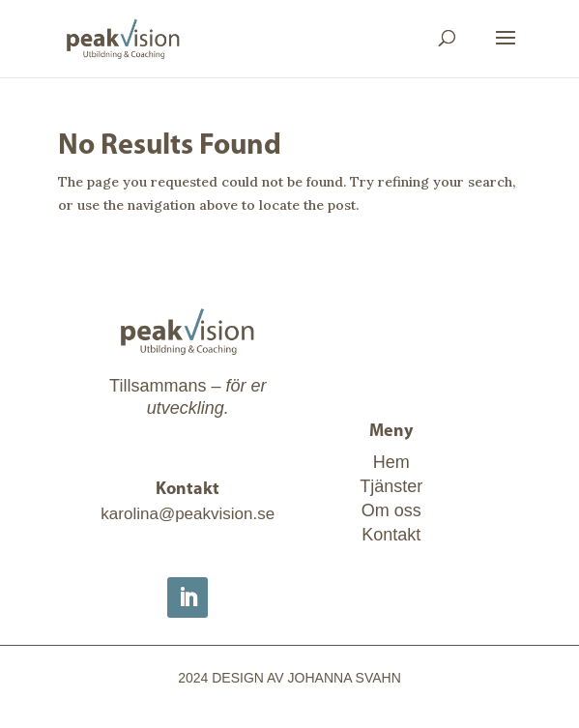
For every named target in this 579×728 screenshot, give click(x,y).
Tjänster (391, 486)
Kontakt (391, 535)
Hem (391, 462)
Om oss (391, 510)
